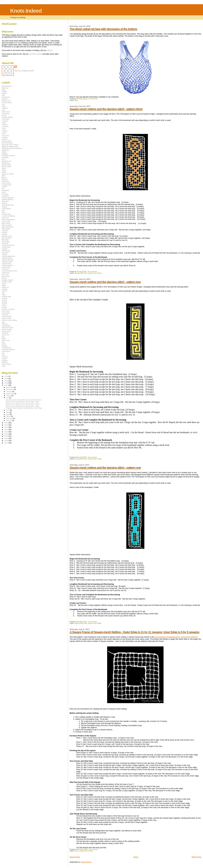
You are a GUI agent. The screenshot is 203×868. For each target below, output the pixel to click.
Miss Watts (6, 229)
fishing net (6, 163)
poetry (4, 278)
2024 (6, 376)
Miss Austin (6, 223)
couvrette (5, 126)
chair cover (6, 112)
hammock (5, 181)
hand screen (6, 183)
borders (5, 99)
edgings (5, 154)
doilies (4, 152)
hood (4, 192)
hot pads (5, 194)
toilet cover (6, 340)
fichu (4, 159)
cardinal (5, 108)
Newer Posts (75, 857)
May (8, 412)
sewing (4, 302)
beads (4, 93)
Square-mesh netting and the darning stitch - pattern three (106, 109)
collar (4, 123)
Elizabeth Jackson (8, 156)
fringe (4, 170)
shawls (4, 304)
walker (4, 359)
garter (4, 172)
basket (4, 92)
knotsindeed (6, 209)
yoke (4, 366)
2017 (6, 385)
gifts (3, 176)
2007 (6, 443)
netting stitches (7, 265)
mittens (5, 232)
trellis (4, 344)
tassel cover (6, 331)
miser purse (6, 221)
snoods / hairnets (8, 309)
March (9, 416)
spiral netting (6, 316)
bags (76, 100)
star (3, 322)
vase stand (6, 351)
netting (4, 254)
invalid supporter (8, 198)
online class (6, 267)
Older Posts (196, 857)
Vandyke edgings (8, 349)
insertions (5, 196)
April (8, 414)
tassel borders (7, 329)
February (10, 418)
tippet (4, 338)
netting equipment (8, 256)
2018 (6, 383)
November (10, 389)
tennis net (5, 335)
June (8, 410)
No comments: (93, 99)
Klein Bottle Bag (8, 205)
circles (4, 115)
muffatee (5, 243)
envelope (5, 157)
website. (50, 50)
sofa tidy (5, 315)
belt (3, 95)
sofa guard (6, 313)
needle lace (6, 251)
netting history (7, 258)
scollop (4, 300)
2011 (6, 434)
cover (4, 128)
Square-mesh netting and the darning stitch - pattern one (105, 468)
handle (4, 187)
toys (3, 342)
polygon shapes (8, 280)
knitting (4, 207)
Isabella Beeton (8, 199)
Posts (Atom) (86, 862)
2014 (6, 427)
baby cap (5, 88)
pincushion (6, 276)
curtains (5, 137)
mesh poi (5, 218)
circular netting (7, 117)
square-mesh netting (95, 273)
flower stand (6, 166)
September (10, 394)
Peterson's (6, 273)
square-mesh (7, 318)
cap (3, 104)
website (5, 362)
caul (3, 110)
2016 (6, 423)
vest (3, 355)
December (10, 387)
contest (5, 124)
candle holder (7, 102)
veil (3, 353)
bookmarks (6, 97)
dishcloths (5, 150)
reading (5, 289)
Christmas (6, 113)
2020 (6, 379)
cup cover (5, 135)
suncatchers (6, 326)
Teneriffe (5, 333)
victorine (5, 357)
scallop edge (6, 296)
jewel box (5, 201)
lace (3, 210)
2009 (6, 438)
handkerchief (7, 185)
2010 (6, 436)
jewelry (4, 203)
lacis (86, 273)
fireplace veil (6, 161)
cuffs (4, 134)
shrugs (4, 307)
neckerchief (6, 247)
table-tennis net (7, 327)
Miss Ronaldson (8, 227)
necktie (4, 249)
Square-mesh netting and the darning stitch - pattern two (105, 282)
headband (5, 190)
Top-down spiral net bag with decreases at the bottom (103, 29)
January (9, 420)
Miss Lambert (7, 225)
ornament (5, 269)
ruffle (4, 295)
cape (4, 106)
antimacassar (7, 86)
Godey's (5, 179)
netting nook (6, 263)
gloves (4, 177)
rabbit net (5, 287)
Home (136, 857)
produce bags (7, 282)
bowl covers (6, 101)
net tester (5, 252)
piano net (5, 274)
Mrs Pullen (6, 241)
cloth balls (5, 119)
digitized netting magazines (12, 148)
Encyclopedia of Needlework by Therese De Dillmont (176, 637)
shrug (4, 305)
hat (3, 188)
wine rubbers (7, 364)
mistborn (5, 231)
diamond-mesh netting (10, 145)
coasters (5, 121)
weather (5, 360)
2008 (6, 441)
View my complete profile (24, 71)
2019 (6, 381)
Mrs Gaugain (7, 238)
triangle (5, 346)
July (8, 398)
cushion (5, 139)
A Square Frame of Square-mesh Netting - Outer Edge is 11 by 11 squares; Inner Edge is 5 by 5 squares (134, 632)
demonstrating (7, 143)
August (9, 396)
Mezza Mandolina (8, 220)
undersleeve (6, 348)
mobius (5, 234)
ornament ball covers (10, 271)
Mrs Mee (5, 240)
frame (77, 851)
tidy (3, 337)
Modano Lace (7, 236)
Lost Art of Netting (8, 216)
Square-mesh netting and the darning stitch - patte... (23, 402)
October (9, 392)
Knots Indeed (26, 11)
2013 (6, 429)
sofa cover (6, 311)
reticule (5, 291)
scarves (5, 298)
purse (4, 284)
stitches (5, 324)
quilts (4, 285)
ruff (3, 293)
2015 (6, 425)
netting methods (8, 260)
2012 (6, 432)
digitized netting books (10, 146)
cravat (4, 130)
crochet (5, 132)
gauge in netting (8, 174)
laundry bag (6, 214)
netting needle (7, 262)
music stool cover (8, 245)
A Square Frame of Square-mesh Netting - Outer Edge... (24, 408)
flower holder (7, 165)
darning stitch (79, 273)
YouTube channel (35, 54)
